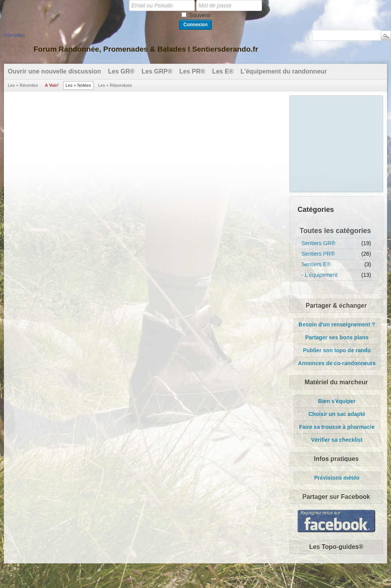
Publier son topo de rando (337, 350)
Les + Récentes (23, 85)
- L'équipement (319, 275)
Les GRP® (157, 71)
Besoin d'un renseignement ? (337, 324)
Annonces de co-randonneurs (337, 363)
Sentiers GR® (318, 243)
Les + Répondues (115, 85)
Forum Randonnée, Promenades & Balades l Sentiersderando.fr (146, 49)
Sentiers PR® (318, 254)
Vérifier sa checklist (337, 440)
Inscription (15, 35)
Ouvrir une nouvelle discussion (54, 71)
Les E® (223, 71)
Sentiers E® (316, 264)
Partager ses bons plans (337, 337)
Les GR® (121, 71)
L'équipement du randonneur (284, 71)
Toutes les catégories (335, 231)
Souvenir (200, 15)
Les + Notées (78, 85)
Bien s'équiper (337, 401)
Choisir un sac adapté (337, 414)
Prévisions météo (337, 478)
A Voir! (52, 85)
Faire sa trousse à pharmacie (337, 427)
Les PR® (192, 71)
